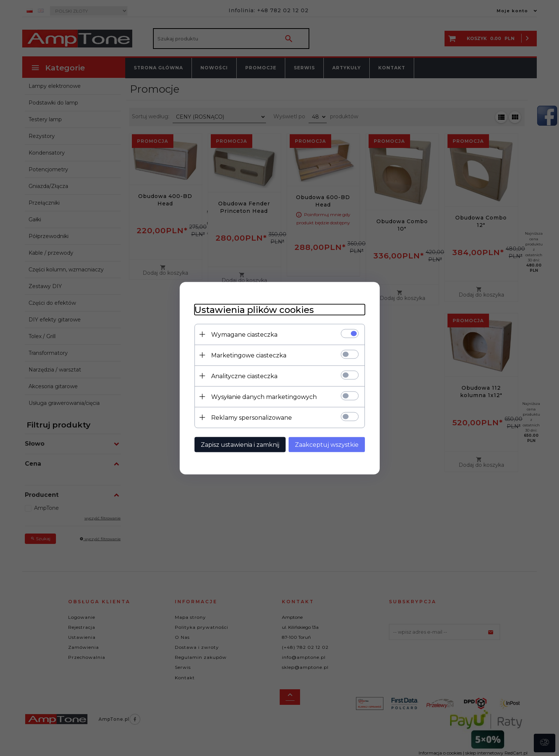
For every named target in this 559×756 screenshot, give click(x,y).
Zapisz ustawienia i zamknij (240, 444)
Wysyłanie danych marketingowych (264, 397)
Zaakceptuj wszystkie (327, 444)
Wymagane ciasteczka (244, 334)
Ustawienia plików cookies (254, 309)
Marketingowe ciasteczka (249, 355)
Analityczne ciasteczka (244, 376)
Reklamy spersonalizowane (252, 417)
